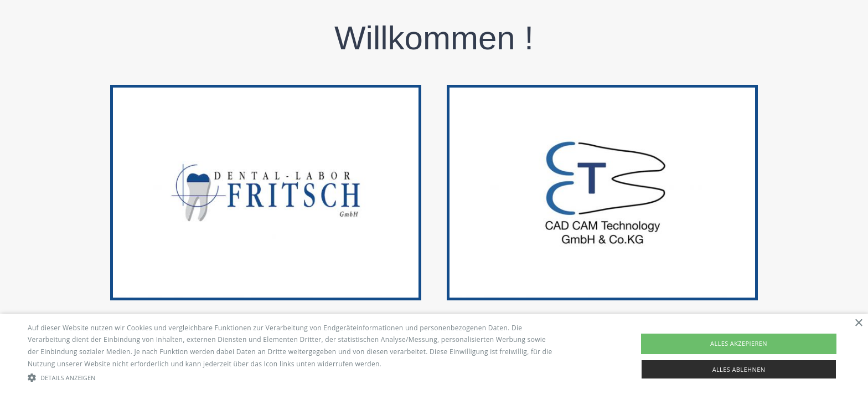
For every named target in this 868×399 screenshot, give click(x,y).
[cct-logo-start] (602, 92)
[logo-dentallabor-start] (266, 92)
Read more (401, 364)
